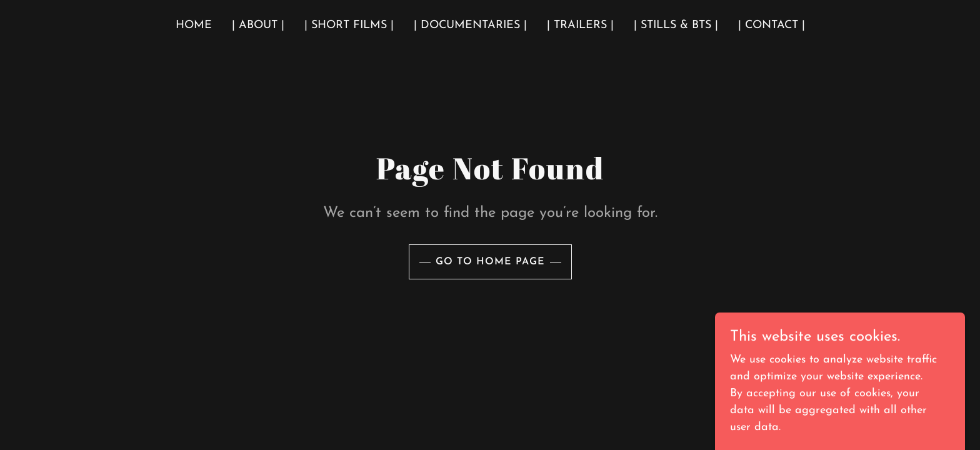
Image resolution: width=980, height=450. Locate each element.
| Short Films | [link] (349, 25)
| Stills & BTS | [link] (676, 25)
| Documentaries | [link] (470, 25)
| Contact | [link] (772, 25)
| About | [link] (258, 25)
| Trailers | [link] (580, 25)
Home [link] (194, 25)
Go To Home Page (490, 262)
